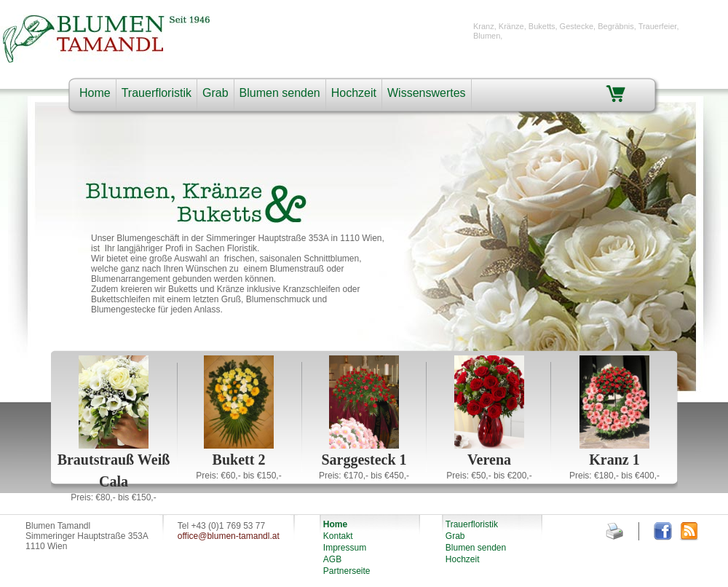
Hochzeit (354, 93)
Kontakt (338, 536)
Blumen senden (280, 93)
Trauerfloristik (157, 93)
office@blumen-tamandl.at (229, 536)
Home (95, 93)
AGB (332, 559)
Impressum (345, 548)
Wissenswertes (427, 93)
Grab (215, 93)
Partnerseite (347, 571)
